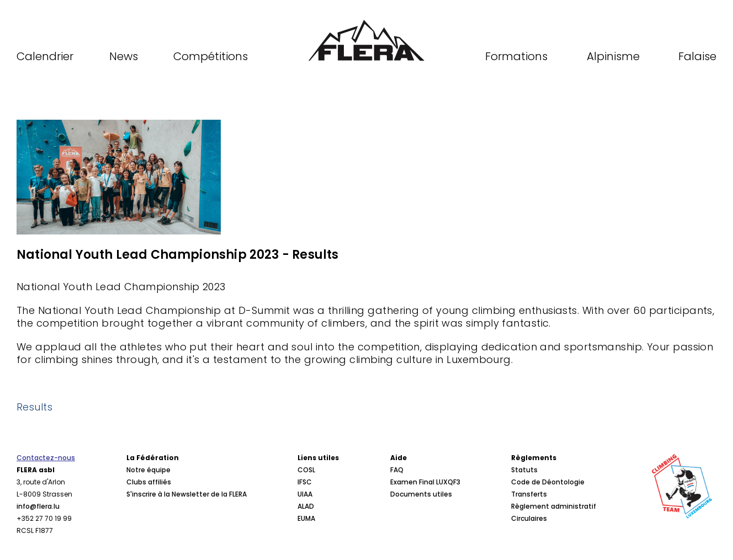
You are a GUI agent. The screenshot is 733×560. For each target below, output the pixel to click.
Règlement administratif (554, 506)
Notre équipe (148, 470)
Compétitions (211, 56)
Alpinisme (613, 56)
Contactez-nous (46, 458)
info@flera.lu (38, 506)
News (124, 56)
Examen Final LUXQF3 (425, 482)
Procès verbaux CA (158, 530)
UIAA (305, 494)
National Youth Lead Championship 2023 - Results (177, 255)
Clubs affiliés (149, 482)
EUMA (306, 518)
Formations (516, 56)
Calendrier (45, 56)
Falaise (697, 56)
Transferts (529, 494)
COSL (306, 470)
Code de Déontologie (548, 482)
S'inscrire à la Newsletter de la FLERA (187, 494)
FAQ (397, 470)
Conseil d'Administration (169, 518)
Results (34, 407)
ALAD (306, 506)
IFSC (305, 482)
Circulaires (529, 518)
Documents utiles (421, 494)
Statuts (524, 470)
